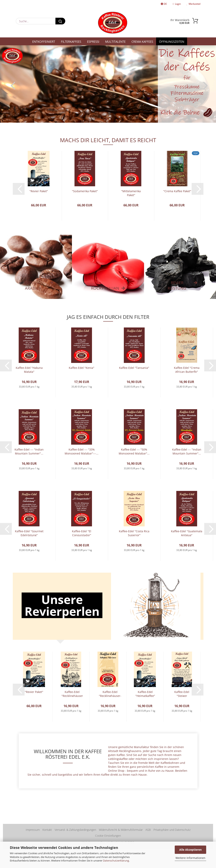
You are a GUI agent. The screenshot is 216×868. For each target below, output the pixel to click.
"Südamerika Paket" (85, 191)
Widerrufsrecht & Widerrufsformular (121, 830)
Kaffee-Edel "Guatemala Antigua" (187, 533)
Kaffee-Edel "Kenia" (82, 368)
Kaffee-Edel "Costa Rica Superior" (134, 533)
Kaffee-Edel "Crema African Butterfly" (187, 369)
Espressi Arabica (33, 286)
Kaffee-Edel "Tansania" (134, 368)
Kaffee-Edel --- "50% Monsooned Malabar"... (134, 451)
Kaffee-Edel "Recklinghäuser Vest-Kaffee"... (72, 693)
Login (177, 4)
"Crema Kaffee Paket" (177, 191)
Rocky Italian (105, 288)
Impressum (33, 830)
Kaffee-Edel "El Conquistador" (82, 533)
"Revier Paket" (39, 191)
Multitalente (115, 42)
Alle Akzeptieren (190, 850)
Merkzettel (194, 4)
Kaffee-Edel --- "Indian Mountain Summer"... (29, 451)
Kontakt (47, 830)
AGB (148, 830)
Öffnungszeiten (172, 42)
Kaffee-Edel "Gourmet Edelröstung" (29, 533)
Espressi (93, 42)
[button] (12, 85)
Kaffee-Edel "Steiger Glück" (182, 693)
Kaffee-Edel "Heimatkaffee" (145, 693)
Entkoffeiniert (44, 42)
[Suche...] (60, 21)
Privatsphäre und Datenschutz (172, 830)
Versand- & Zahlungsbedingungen (75, 830)
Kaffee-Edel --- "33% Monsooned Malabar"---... (82, 451)
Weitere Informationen (190, 858)
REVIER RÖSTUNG (177, 286)
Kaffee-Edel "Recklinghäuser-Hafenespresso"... (110, 693)
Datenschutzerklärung (116, 861)
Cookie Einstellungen (108, 836)
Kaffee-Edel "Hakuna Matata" (29, 369)
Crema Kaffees (142, 42)
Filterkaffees (71, 42)
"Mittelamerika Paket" (131, 193)
